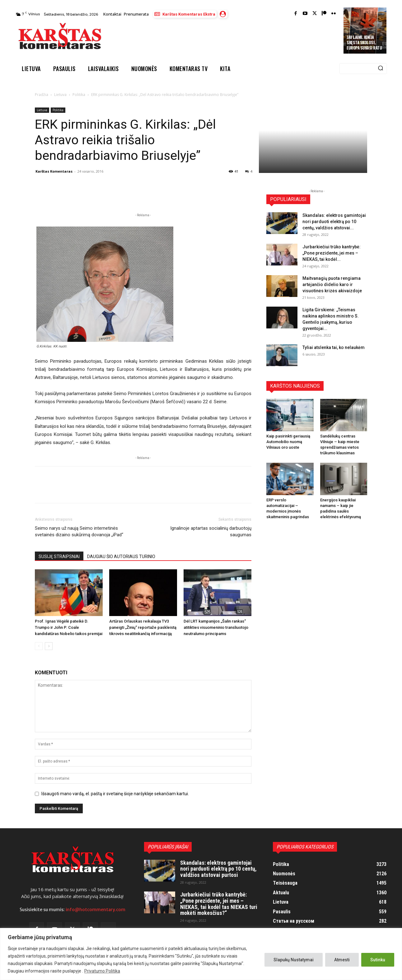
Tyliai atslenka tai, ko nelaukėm (334, 347)
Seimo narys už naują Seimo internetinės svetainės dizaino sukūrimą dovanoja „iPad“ (79, 531)
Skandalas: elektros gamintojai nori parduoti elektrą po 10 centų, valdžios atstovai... (334, 222)
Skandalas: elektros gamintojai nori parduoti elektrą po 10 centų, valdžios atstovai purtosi (218, 869)
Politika (79, 95)
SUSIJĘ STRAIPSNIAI (59, 557)
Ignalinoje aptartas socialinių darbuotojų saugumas (211, 531)
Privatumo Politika (102, 971)
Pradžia (42, 95)
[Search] (381, 69)
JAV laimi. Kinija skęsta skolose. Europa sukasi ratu (364, 42)
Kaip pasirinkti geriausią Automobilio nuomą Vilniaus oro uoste (288, 442)
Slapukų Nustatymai (294, 960)
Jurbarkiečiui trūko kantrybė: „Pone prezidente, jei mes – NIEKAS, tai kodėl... (332, 253)
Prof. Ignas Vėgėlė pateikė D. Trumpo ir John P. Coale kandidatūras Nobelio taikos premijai (69, 627)
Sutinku (378, 960)
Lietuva (60, 95)
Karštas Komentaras (54, 171)
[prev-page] (39, 646)
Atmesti (342, 960)
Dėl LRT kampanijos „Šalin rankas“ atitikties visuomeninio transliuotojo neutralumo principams (216, 627)
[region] (201, 954)
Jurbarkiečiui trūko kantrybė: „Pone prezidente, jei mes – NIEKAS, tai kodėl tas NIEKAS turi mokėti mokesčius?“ (219, 904)
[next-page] (49, 646)
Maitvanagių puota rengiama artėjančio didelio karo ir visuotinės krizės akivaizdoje (332, 284)
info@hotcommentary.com (96, 910)
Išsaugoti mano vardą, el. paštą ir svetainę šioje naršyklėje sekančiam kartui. (115, 794)
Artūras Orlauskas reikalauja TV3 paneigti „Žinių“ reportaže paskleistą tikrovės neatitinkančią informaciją (143, 627)
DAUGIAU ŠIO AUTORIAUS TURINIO (121, 557)
